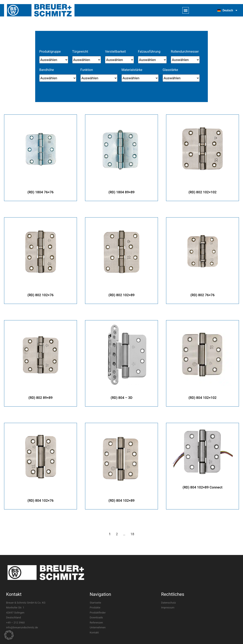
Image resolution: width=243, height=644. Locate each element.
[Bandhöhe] (58, 78)
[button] (186, 10)
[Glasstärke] (181, 78)
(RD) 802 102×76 (40, 293)
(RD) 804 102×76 (40, 497)
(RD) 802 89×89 (41, 395)
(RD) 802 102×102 (202, 191)
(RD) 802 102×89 (121, 293)
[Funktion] (99, 78)
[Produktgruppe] (54, 60)
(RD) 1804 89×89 (121, 191)
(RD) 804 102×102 (202, 395)
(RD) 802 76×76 (203, 293)
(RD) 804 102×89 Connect (202, 484)
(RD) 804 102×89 (121, 497)
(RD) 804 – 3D (122, 395)
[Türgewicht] (87, 60)
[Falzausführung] (152, 60)
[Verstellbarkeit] (119, 60)
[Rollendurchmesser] (185, 60)
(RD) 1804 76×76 (40, 191)
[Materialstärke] (140, 78)
